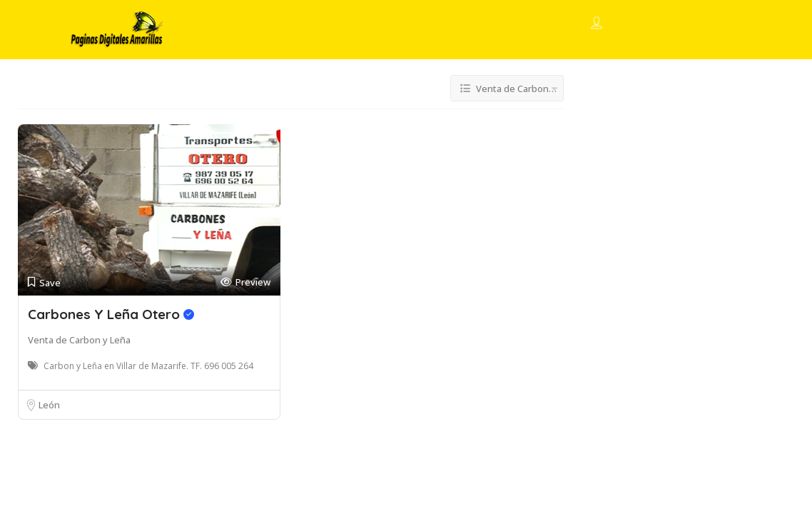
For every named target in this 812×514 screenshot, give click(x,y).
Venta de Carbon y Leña (79, 340)
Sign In (623, 24)
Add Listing (693, 23)
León (49, 405)
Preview (245, 282)
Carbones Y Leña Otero (111, 314)
